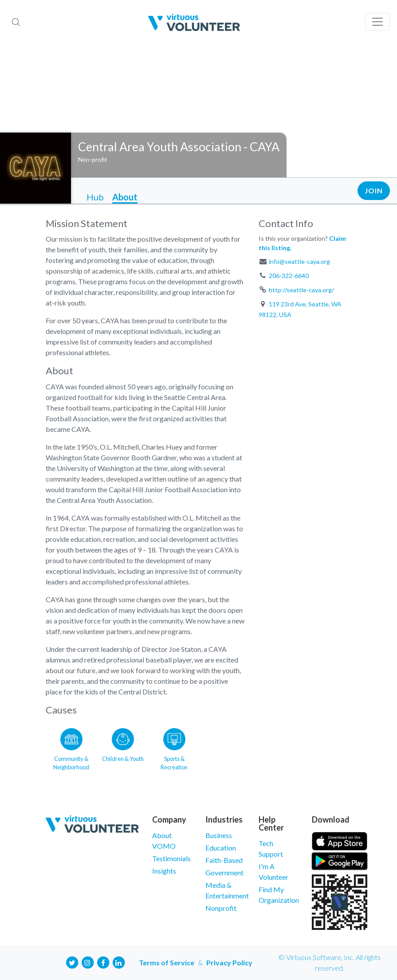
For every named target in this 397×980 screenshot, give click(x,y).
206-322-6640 (289, 276)
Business (219, 835)
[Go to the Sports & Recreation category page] (174, 748)
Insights (164, 871)
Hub (95, 197)
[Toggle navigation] (377, 22)
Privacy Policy (229, 962)
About (125, 197)
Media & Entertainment (225, 890)
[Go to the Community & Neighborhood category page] (71, 748)
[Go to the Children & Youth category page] (123, 748)
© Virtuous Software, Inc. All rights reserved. (330, 962)
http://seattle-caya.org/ (301, 290)
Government (224, 872)
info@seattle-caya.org (299, 261)
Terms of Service (167, 962)
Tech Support (271, 849)
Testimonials (171, 858)
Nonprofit (221, 908)
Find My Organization (279, 895)
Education (221, 848)
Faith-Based (224, 860)
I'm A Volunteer (273, 872)
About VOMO (164, 841)
